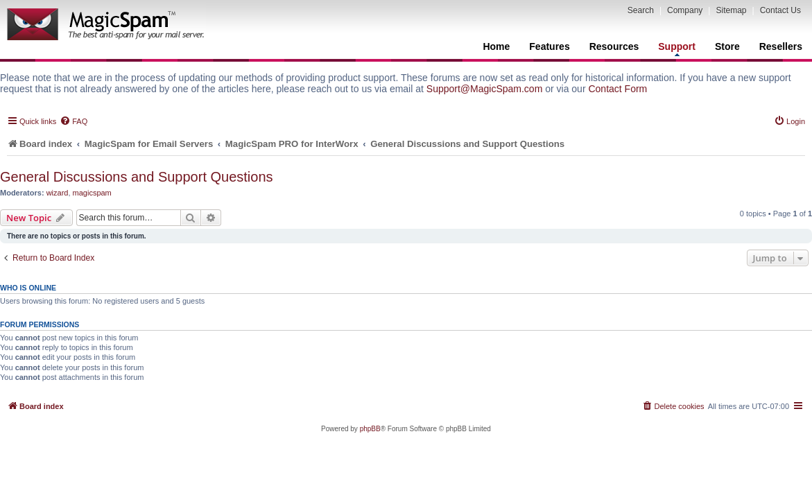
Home (496, 46)
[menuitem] (74, 121)
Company (685, 10)
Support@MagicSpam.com (485, 89)
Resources (614, 46)
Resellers (781, 46)
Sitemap (731, 10)
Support (677, 49)
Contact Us (780, 10)
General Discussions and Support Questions (137, 177)
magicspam (92, 193)
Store (727, 46)
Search (641, 10)
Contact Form (617, 89)
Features (549, 46)
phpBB (370, 429)
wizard (58, 193)
